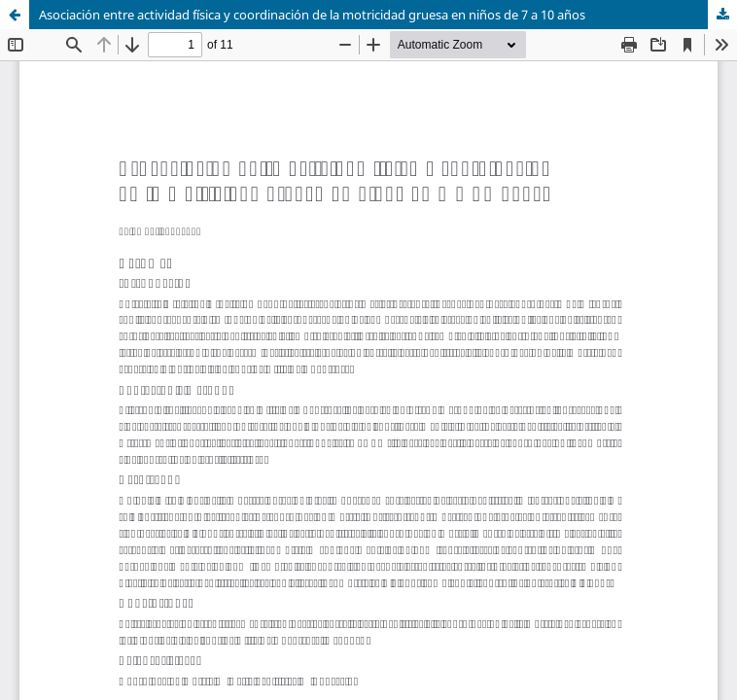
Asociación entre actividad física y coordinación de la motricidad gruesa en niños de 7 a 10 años (312, 15)
